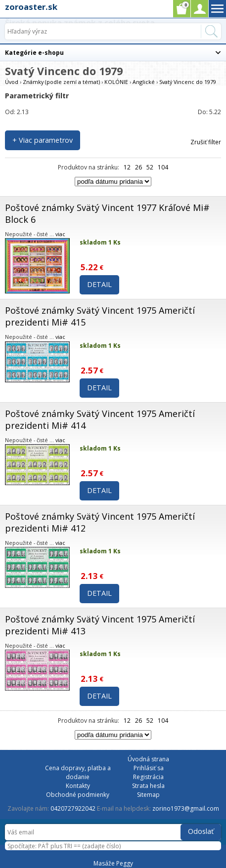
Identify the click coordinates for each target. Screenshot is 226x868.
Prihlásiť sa (149, 768)
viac (60, 234)
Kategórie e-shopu (34, 53)
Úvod (12, 82)
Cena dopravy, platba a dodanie (78, 772)
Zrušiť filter (206, 142)
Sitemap (148, 795)
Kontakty (78, 786)
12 (127, 167)
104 (163, 167)
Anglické (144, 82)
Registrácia (148, 777)
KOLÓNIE (116, 82)
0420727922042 (73, 808)
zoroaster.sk (31, 7)
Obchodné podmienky (78, 795)
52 (150, 167)
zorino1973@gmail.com (186, 808)
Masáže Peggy (113, 863)
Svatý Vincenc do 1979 (188, 82)
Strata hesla (148, 786)
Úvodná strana (148, 759)
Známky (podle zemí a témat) (61, 82)
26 (138, 167)
